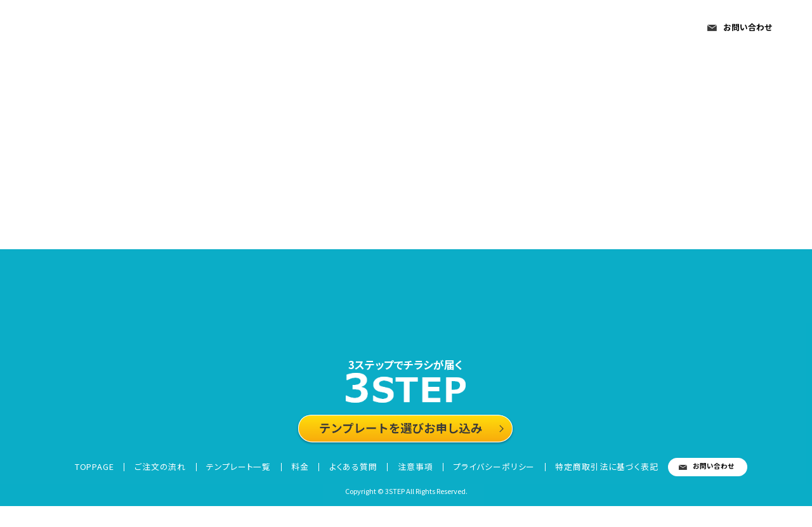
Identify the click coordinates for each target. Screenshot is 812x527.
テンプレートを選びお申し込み (406, 443)
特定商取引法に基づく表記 (599, 485)
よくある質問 (567, 29)
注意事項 (644, 29)
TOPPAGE (244, 29)
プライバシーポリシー (486, 485)
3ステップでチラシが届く (406, 367)
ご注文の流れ (327, 29)
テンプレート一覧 (426, 29)
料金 (502, 29)
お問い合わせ (748, 27)
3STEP (88, 30)
